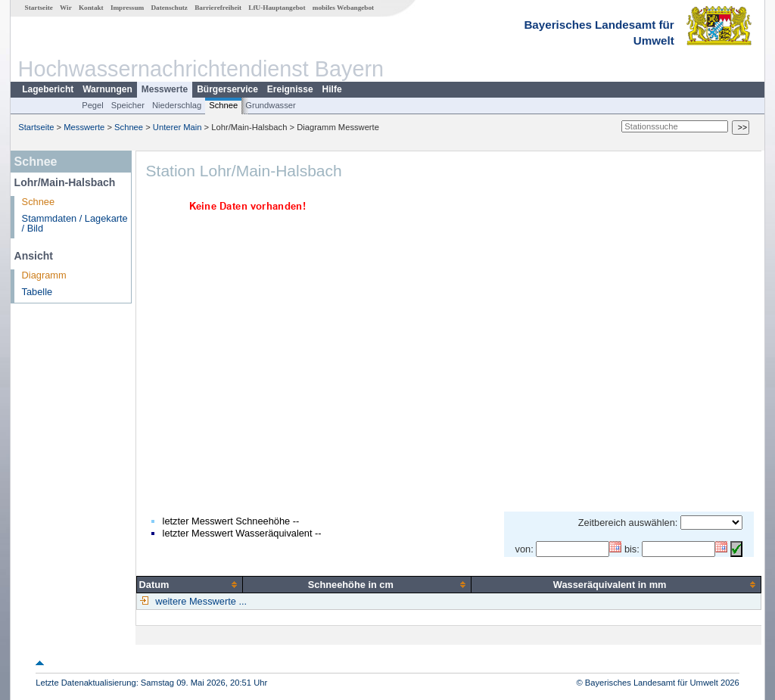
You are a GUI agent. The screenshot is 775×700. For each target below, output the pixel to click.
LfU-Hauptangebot (277, 8)
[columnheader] (190, 584)
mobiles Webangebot (343, 8)
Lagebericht (48, 89)
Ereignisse (290, 89)
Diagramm (44, 275)
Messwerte (165, 89)
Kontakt (91, 8)
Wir (66, 8)
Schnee (223, 105)
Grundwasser (271, 105)
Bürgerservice (227, 89)
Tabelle (37, 292)
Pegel (93, 105)
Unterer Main (177, 127)
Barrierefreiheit (218, 8)
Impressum (127, 8)
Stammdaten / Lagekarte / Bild (75, 223)
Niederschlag (177, 105)
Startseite (39, 8)
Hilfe (332, 89)
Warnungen (107, 89)
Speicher (128, 105)
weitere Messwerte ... (200, 601)
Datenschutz (169, 8)
